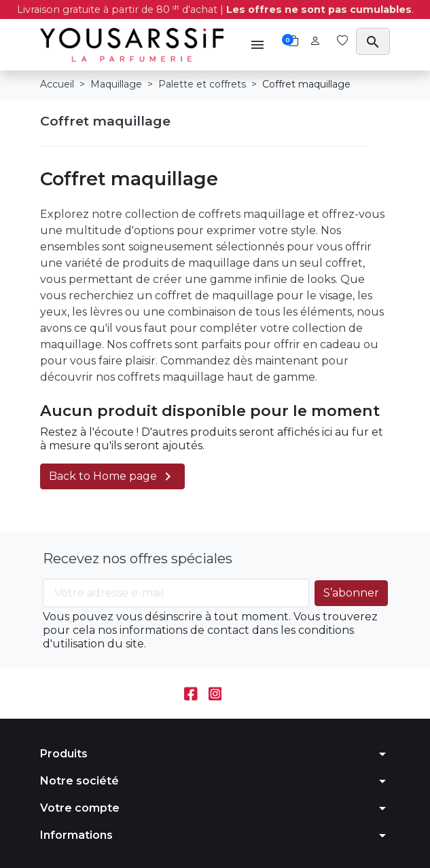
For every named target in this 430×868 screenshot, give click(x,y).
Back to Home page (112, 476)
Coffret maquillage (105, 121)
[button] (257, 45)
